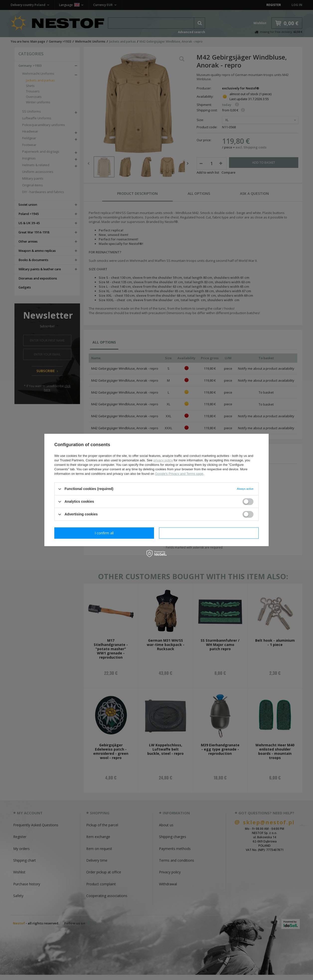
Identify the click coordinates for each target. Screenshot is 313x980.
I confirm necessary (104, 533)
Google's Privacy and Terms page (179, 474)
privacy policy (163, 460)
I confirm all (209, 533)
